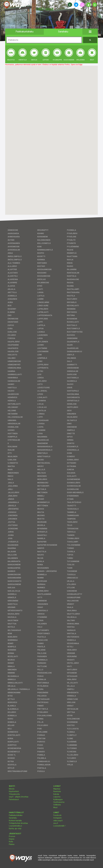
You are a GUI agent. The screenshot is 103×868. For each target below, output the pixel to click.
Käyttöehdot (14, 791)
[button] (90, 32)
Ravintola (57, 791)
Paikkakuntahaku (16, 815)
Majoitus (57, 789)
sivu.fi (56, 823)
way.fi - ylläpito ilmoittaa (19, 797)
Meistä (12, 789)
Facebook (57, 815)
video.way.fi (58, 821)
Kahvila (56, 794)
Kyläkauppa (58, 799)
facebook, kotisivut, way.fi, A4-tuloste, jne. (45, 25)
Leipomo (57, 797)
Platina (12, 844)
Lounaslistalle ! (59, 826)
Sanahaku (13, 818)
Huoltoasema (59, 802)
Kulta (11, 842)
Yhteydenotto (14, 794)
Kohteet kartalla (15, 821)
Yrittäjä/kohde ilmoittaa (18, 823)
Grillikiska (57, 805)
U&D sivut (45, 9)
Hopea (12, 839)
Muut (55, 807)
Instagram (57, 818)
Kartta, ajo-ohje (15, 829)
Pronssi (12, 836)
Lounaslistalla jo (15, 826)
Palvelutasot (14, 799)
